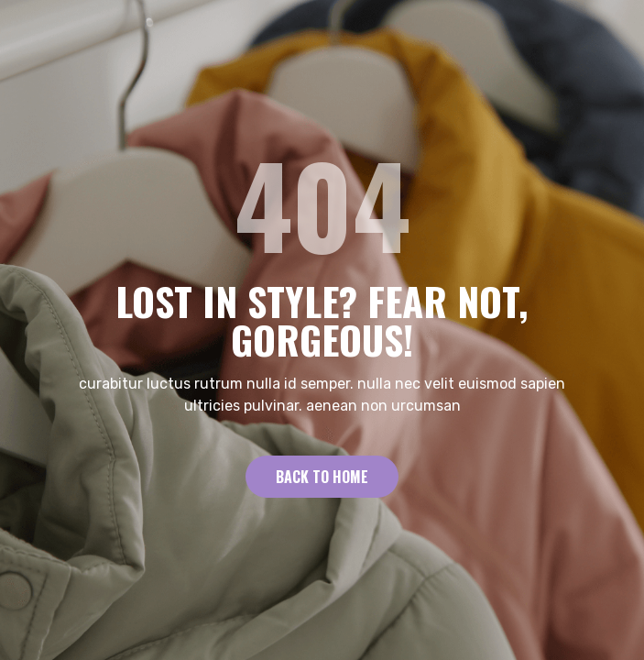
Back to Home (322, 477)
